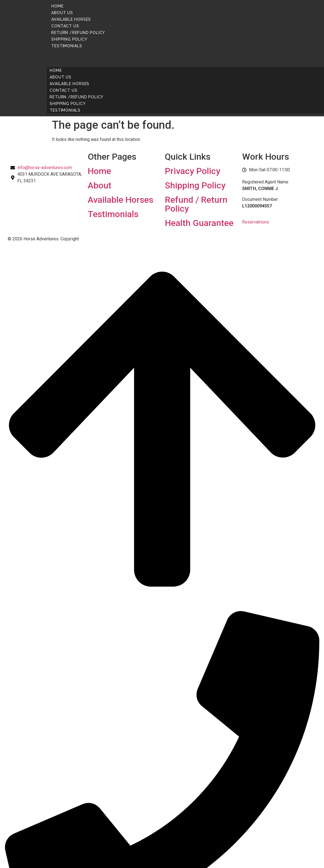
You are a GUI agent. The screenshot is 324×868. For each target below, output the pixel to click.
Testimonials (67, 46)
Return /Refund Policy (78, 33)
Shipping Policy (69, 39)
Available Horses (71, 19)
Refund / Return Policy (196, 204)
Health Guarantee (199, 223)
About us (62, 13)
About (100, 185)
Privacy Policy (193, 171)
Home (57, 6)
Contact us (65, 26)
